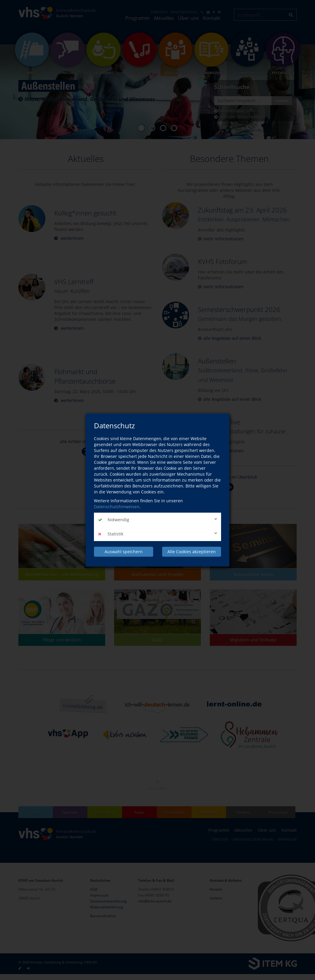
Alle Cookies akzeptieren (192, 552)
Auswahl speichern (124, 552)
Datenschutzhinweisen (117, 507)
